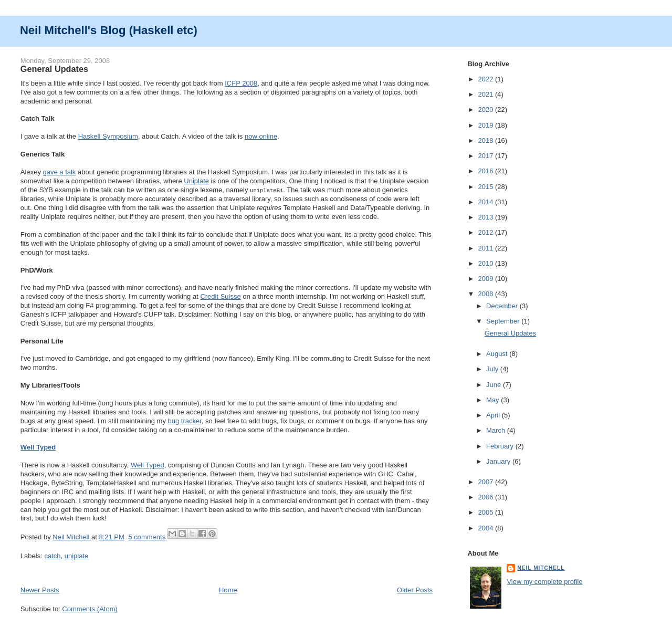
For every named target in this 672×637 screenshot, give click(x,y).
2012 (486, 232)
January (499, 461)
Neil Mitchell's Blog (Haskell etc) (109, 30)
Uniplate (196, 181)
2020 (486, 109)
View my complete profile (544, 582)
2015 (486, 187)
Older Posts (415, 589)
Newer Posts (40, 589)
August (498, 354)
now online (261, 136)
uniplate (77, 555)
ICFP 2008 (241, 83)
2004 (486, 528)
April (494, 415)
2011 (486, 248)
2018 (486, 140)
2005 (486, 512)
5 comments (147, 536)
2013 (486, 217)
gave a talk (60, 172)
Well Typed (38, 447)
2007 (486, 482)
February (501, 446)
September (504, 321)
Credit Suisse (220, 296)
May (493, 400)
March (497, 430)
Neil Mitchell (72, 536)
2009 (486, 279)
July (493, 369)
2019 (486, 125)
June (495, 385)
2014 (486, 202)
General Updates (54, 69)
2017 (486, 156)
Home (228, 589)
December (503, 306)
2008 (486, 294)
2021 (486, 94)
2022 (486, 79)
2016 (486, 171)
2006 (486, 497)
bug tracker (185, 420)
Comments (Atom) (90, 608)
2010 (486, 263)
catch (52, 555)
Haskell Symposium (108, 136)
